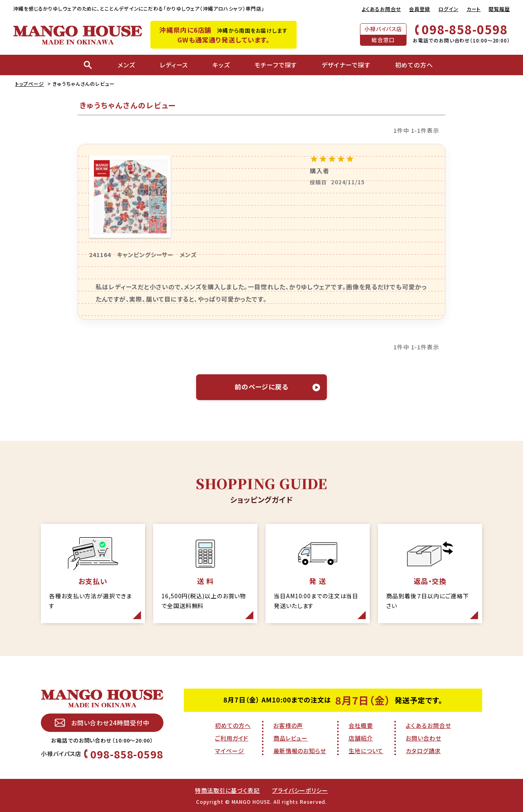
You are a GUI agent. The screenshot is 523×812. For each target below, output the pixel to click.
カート (474, 9)
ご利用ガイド (231, 738)
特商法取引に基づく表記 (227, 790)
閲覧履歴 (499, 9)
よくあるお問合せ (381, 9)
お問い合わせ (423, 738)
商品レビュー (291, 738)
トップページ (29, 84)
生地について (366, 751)
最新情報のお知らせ (300, 751)
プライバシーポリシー (300, 790)
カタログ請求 (423, 751)
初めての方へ (233, 725)
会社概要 (361, 725)
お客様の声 (288, 725)
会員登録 (420, 9)
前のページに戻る (261, 387)
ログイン (448, 9)
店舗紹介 (361, 738)
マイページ (230, 751)
